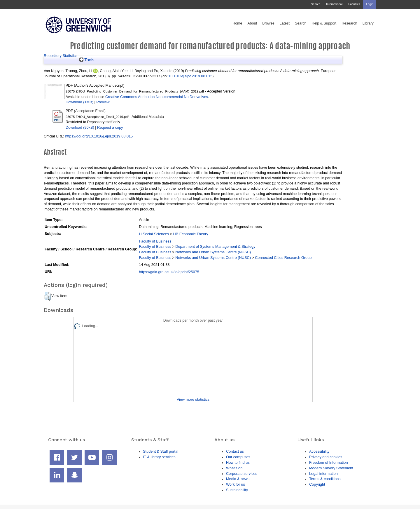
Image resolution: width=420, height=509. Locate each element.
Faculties (354, 4)
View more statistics (193, 399)
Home (237, 23)
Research (349, 23)
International (334, 4)
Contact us (235, 451)
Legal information (323, 474)
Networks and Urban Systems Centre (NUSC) (213, 252)
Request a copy (110, 127)
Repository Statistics (61, 56)
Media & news (238, 479)
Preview (103, 102)
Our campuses (238, 457)
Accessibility (319, 451)
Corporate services (242, 474)
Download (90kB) (80, 127)
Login (370, 4)
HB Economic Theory (190, 234)
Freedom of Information (329, 462)
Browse (268, 23)
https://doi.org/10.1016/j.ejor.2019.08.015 (99, 136)
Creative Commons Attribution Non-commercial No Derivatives (157, 97)
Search (316, 4)
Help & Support (324, 23)
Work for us (236, 484)
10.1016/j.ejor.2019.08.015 (190, 76)
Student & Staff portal (161, 451)
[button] (47, 296)
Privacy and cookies (326, 457)
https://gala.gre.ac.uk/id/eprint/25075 (169, 272)
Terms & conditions (325, 479)
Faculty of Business (155, 241)
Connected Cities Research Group (283, 258)
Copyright (317, 484)
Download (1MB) (79, 102)
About (252, 23)
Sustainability (237, 490)
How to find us (238, 462)
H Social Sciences (154, 234)
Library (368, 23)
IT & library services (159, 457)
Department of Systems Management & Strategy (215, 246)
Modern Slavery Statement (331, 468)
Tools (87, 60)
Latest (285, 23)
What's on (234, 468)
